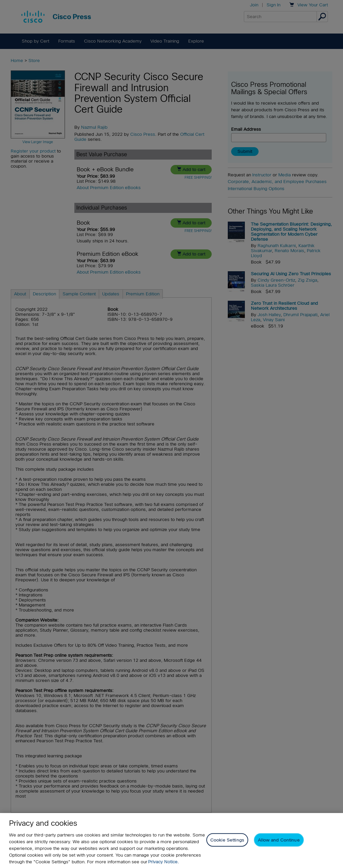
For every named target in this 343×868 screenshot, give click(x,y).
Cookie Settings (227, 846)
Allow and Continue (279, 846)
